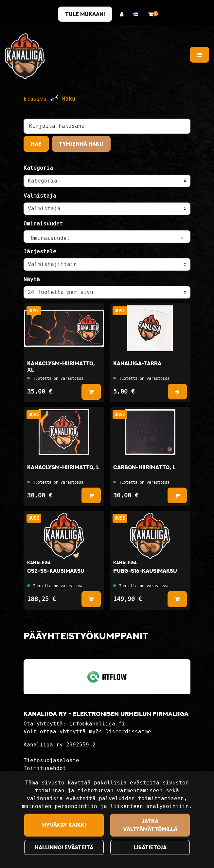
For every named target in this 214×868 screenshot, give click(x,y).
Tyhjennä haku (81, 144)
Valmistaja (40, 196)
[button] (107, 237)
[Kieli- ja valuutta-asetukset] (137, 14)
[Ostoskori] (151, 14)
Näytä (32, 279)
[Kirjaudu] (123, 14)
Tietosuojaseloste (51, 760)
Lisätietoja (150, 847)
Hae (36, 144)
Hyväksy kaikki (64, 825)
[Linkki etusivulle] (25, 56)
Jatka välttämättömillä (150, 825)
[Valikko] (200, 55)
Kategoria (38, 168)
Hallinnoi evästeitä (64, 847)
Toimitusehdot (45, 768)
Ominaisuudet (43, 224)
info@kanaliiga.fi (97, 724)
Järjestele (40, 251)
